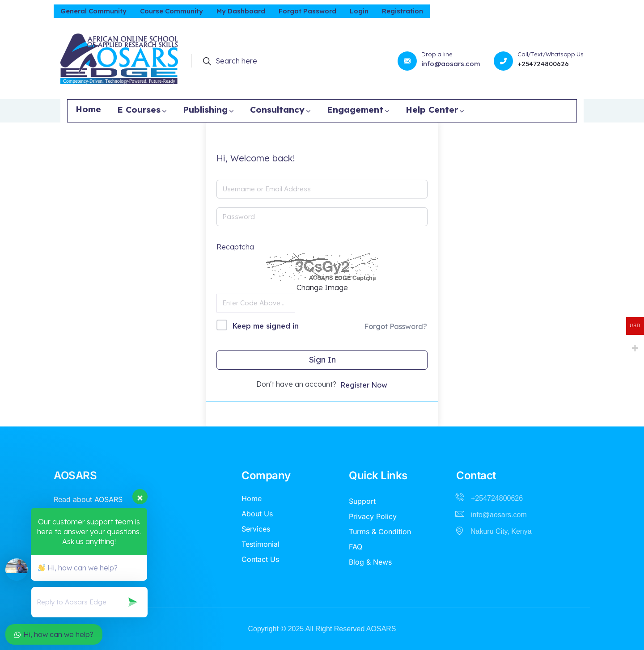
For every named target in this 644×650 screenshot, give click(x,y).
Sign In (322, 360)
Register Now (364, 385)
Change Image (322, 287)
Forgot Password (307, 11)
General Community (93, 11)
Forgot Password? (396, 326)
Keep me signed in (266, 326)
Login (359, 11)
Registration (402, 11)
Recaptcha (235, 247)
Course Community (172, 11)
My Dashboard (241, 11)
